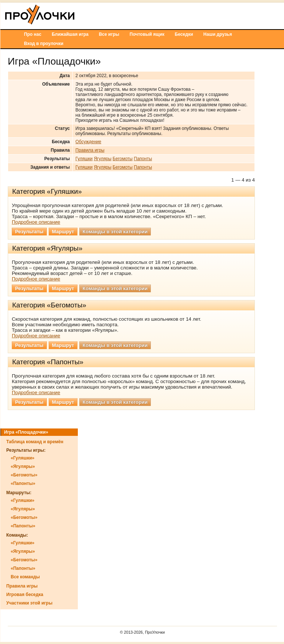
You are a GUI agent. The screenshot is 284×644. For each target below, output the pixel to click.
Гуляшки (84, 159)
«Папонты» (23, 483)
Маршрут (63, 232)
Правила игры (90, 150)
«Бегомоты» (24, 475)
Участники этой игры (29, 603)
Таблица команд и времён (35, 442)
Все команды (25, 577)
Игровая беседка (25, 595)
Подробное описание (36, 222)
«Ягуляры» (23, 466)
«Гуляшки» (22, 458)
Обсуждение (89, 142)
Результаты (29, 232)
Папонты (143, 159)
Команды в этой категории (115, 232)
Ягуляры (103, 159)
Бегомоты (122, 159)
